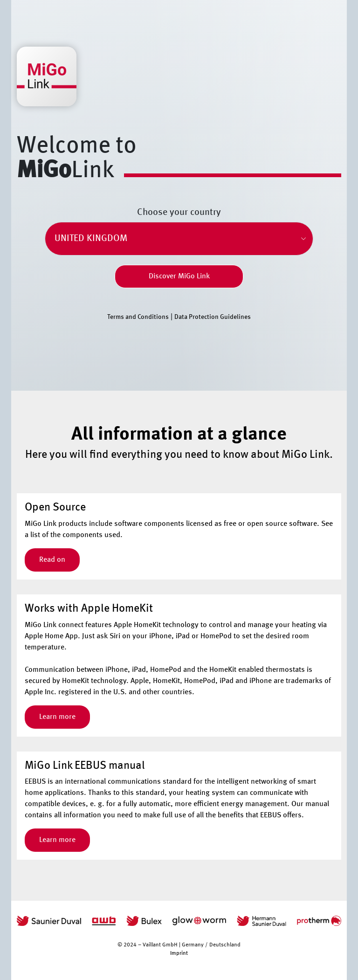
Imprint (179, 953)
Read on (52, 560)
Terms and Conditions (138, 317)
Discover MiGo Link (179, 276)
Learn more (57, 717)
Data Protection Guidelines (213, 317)
